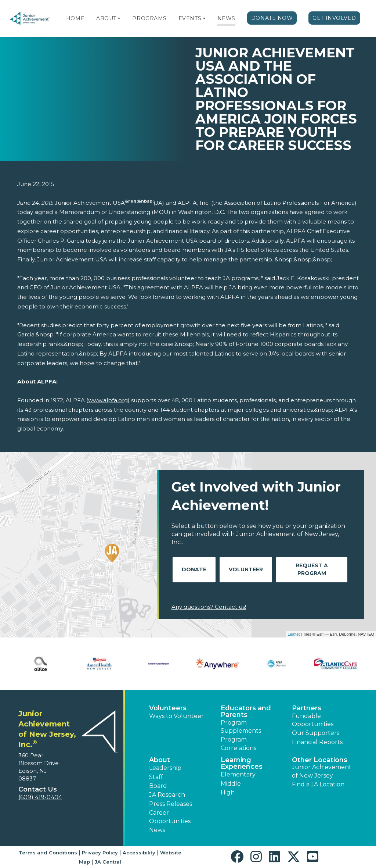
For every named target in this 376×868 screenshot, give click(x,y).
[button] (119, 18)
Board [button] (158, 786)
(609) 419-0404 (40, 797)
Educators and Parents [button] (246, 711)
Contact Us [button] (38, 789)
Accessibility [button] (139, 853)
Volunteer (246, 569)
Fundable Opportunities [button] (313, 720)
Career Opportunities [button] (170, 817)
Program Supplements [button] (241, 727)
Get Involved (334, 18)
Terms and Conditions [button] (48, 853)
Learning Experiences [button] (242, 763)
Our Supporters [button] (316, 733)
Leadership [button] (165, 768)
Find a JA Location (318, 784)
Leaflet (294, 634)
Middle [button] (231, 784)
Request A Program (312, 569)
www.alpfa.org (108, 400)
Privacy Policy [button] (100, 853)
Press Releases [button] (171, 804)
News (226, 18)
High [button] (228, 792)
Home (75, 18)
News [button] (157, 830)
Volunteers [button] (168, 708)
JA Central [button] (108, 862)
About (106, 18)
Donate (194, 569)
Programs (149, 18)
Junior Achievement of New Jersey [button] (322, 771)
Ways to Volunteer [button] (176, 716)
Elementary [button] (238, 774)
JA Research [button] (167, 795)
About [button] (160, 760)
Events (190, 18)
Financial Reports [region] (317, 742)
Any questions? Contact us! (209, 607)
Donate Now (272, 18)
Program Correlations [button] (238, 744)
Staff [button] (156, 777)
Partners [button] (307, 708)
